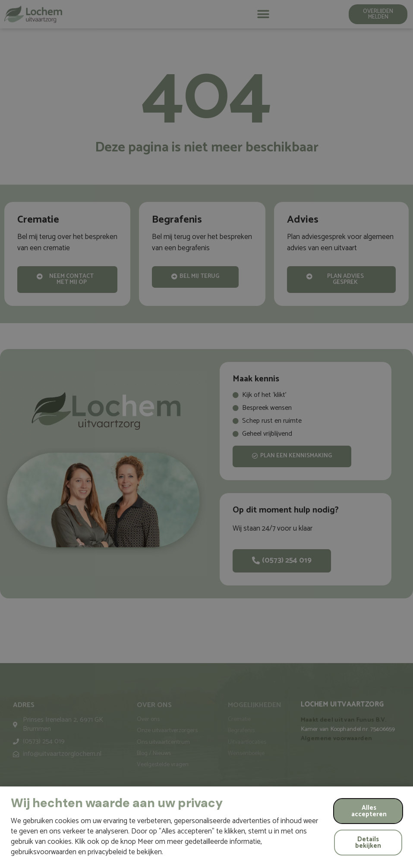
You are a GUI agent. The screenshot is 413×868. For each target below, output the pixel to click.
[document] (206, 434)
